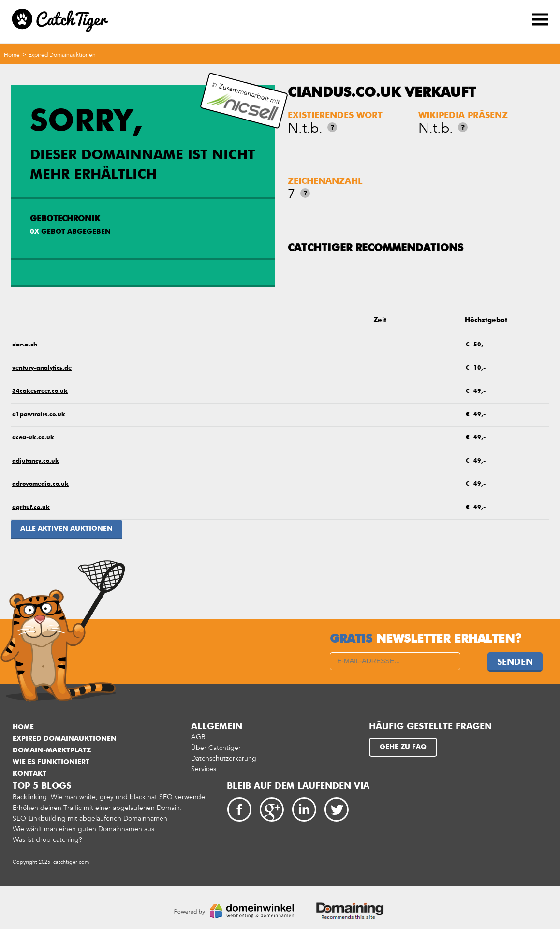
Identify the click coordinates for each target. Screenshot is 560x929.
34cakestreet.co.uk (40, 391)
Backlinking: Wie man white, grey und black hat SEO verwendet (110, 797)
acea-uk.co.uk (33, 438)
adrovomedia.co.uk (40, 484)
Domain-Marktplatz (52, 750)
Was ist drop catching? (47, 840)
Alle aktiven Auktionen (66, 529)
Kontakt (29, 774)
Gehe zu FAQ (403, 747)
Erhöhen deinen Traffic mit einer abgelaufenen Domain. (97, 808)
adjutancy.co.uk (36, 461)
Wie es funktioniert (51, 762)
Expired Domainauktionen (62, 55)
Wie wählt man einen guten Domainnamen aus (83, 829)
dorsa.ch (25, 345)
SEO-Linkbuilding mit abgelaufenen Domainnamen (90, 818)
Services (204, 769)
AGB (198, 737)
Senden (515, 662)
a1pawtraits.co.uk (39, 415)
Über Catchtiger (216, 748)
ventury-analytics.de (42, 368)
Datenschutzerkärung (224, 758)
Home (12, 55)
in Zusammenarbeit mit (243, 101)
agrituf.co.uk (31, 508)
